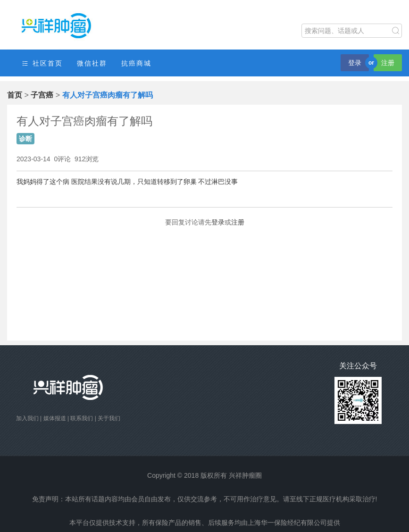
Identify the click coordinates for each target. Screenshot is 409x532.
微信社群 (92, 63)
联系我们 (82, 418)
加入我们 (27, 418)
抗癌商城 (136, 63)
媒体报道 (55, 418)
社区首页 (42, 63)
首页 (15, 95)
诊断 (25, 139)
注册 (388, 63)
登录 (355, 63)
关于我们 (109, 418)
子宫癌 (42, 95)
